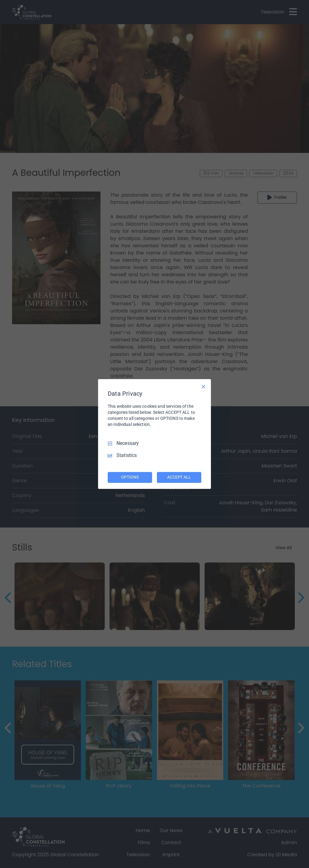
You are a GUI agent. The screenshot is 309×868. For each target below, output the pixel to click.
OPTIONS (130, 477)
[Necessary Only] (203, 387)
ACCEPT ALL (179, 477)
